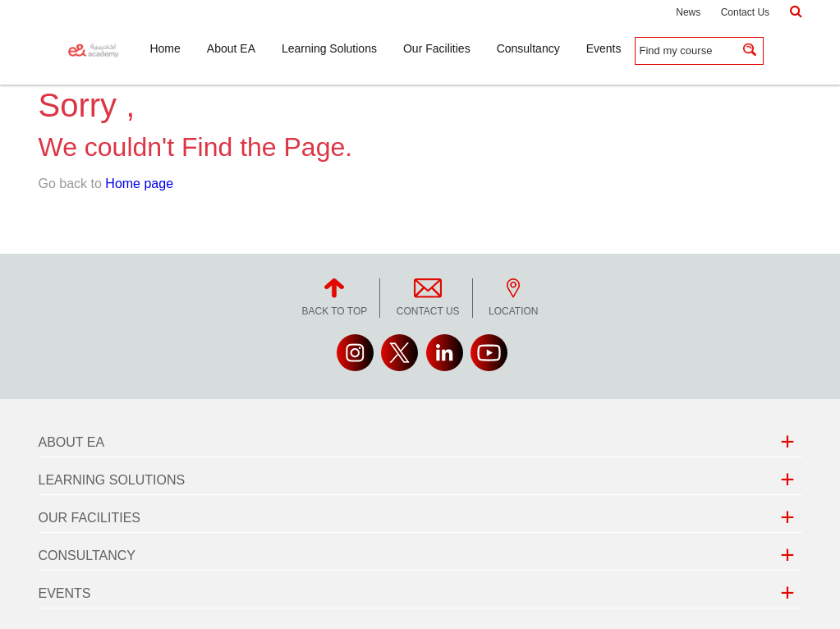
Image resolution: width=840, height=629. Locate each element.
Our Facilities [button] (437, 48)
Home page (139, 184)
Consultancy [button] (528, 48)
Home (165, 48)
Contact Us (745, 12)
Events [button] (604, 48)
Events (65, 593)
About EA (72, 442)
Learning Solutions (112, 480)
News (688, 12)
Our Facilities (90, 518)
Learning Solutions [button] (329, 48)
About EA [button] (231, 48)
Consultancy (87, 556)
